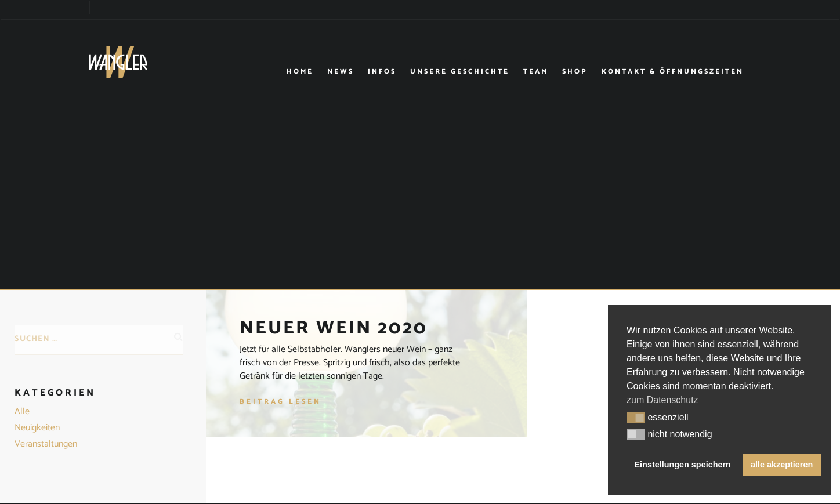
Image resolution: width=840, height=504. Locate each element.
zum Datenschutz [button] (662, 400)
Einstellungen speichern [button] (683, 465)
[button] (636, 418)
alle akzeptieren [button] (782, 465)
